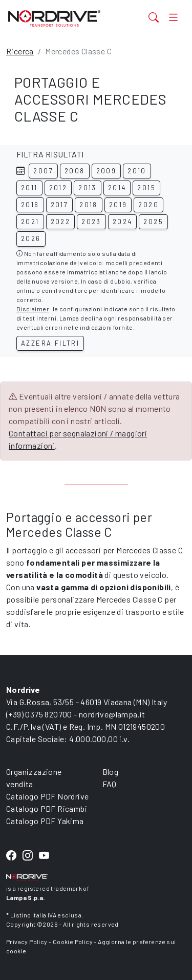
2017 (60, 205)
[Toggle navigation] (173, 17)
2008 (75, 171)
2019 (118, 205)
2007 (43, 171)
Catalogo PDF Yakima (45, 821)
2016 (30, 205)
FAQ (110, 784)
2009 (106, 171)
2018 (89, 205)
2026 (31, 238)
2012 (58, 188)
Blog (111, 772)
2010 (137, 171)
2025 (153, 222)
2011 (29, 188)
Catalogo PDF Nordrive (47, 796)
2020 (148, 205)
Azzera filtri (50, 343)
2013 (88, 188)
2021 (30, 222)
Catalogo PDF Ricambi (47, 808)
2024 (123, 222)
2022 (61, 222)
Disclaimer (33, 309)
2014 (117, 188)
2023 (91, 222)
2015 (146, 188)
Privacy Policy (27, 942)
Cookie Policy (73, 942)
